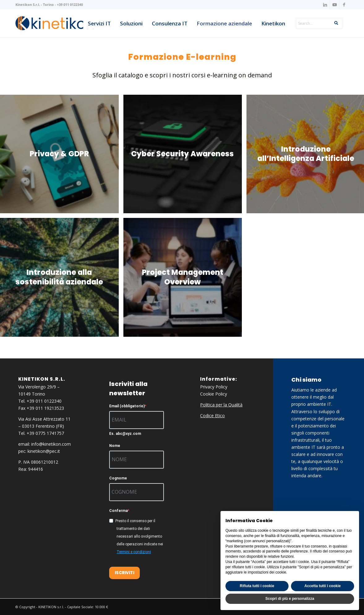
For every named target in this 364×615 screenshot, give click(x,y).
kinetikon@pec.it (44, 451)
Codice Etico (212, 416)
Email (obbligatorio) (127, 406)
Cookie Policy (214, 394)
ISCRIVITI (124, 573)
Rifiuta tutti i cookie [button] (257, 586)
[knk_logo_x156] (55, 23)
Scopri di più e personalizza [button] (290, 599)
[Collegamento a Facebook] (344, 5)
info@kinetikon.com (51, 444)
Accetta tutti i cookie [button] (322, 586)
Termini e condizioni (134, 552)
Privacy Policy (214, 387)
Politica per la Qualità (221, 405)
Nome (115, 446)
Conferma (118, 511)
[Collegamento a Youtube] (334, 5)
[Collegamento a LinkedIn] (325, 5)
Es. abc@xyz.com (125, 434)
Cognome (118, 478)
